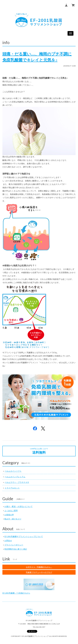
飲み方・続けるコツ (13, 519)
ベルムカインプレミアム (15, 477)
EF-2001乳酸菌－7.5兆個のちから (16, 593)
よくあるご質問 (11, 511)
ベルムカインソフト (13, 471)
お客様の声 (9, 515)
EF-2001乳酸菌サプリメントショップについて (24, 537)
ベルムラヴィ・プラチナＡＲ (17, 482)
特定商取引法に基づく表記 (16, 549)
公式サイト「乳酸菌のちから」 (39, 567)
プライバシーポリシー (14, 545)
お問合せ (8, 541)
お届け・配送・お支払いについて (18, 507)
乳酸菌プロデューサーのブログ (39, 572)
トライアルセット (12, 488)
